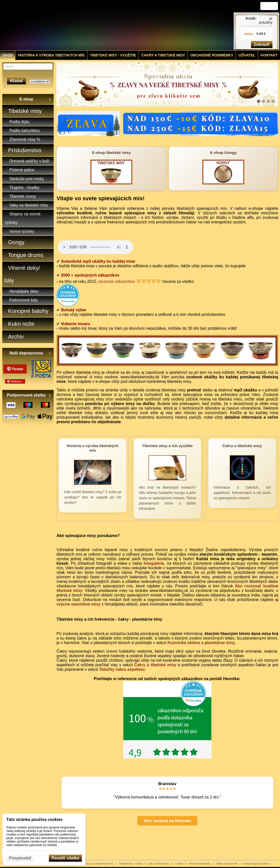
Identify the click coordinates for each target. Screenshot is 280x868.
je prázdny (266, 20)
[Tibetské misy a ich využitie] (167, 478)
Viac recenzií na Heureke (167, 821)
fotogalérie (154, 563)
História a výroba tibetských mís (98, 864)
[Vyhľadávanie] (28, 66)
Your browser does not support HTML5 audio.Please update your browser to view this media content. (96, 247)
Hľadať (17, 81)
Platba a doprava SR (227, 864)
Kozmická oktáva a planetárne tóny (201, 643)
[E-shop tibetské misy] (111, 169)
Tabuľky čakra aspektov (122, 669)
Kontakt (179, 864)
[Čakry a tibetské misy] (242, 478)
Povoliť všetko (65, 858)
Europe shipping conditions (257, 864)
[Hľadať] (50, 66)
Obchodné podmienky (200, 864)
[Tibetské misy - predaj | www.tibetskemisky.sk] (105, 25)
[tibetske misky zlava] (167, 84)
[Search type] (40, 81)
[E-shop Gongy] (223, 169)
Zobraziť (262, 44)
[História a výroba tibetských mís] (93, 478)
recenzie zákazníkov (117, 281)
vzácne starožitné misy (78, 604)
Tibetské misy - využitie (131, 864)
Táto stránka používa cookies (34, 820)
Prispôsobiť (20, 858)
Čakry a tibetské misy (155, 665)
